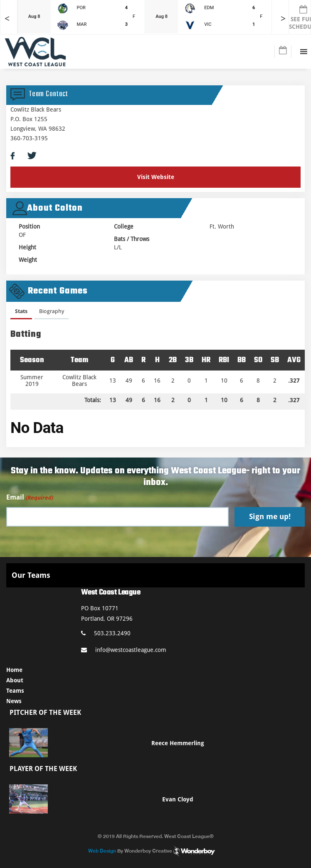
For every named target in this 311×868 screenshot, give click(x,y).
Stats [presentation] (21, 311)
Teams (15, 691)
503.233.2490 (106, 633)
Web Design (102, 851)
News (14, 701)
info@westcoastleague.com (124, 650)
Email (30, 498)
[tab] (21, 313)
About (15, 680)
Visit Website (156, 177)
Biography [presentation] (52, 311)
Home (14, 670)
